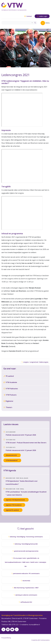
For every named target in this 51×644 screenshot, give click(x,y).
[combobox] (17, 23)
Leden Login (42, 16)
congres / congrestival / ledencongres (35, 362)
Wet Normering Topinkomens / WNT (26, 588)
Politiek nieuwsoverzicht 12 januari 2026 (21, 450)
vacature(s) (25, 581)
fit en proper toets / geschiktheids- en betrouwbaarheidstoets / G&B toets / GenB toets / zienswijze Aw (25, 562)
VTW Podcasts (10, 395)
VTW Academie (10, 382)
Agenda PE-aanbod (13, 510)
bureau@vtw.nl (34, 625)
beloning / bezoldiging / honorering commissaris (26, 537)
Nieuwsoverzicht (12, 455)
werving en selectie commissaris (25, 595)
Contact (28, 16)
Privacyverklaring (6, 638)
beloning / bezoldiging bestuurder (25, 544)
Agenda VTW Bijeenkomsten (16, 500)
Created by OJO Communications (40, 640)
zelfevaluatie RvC (26, 602)
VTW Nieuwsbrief (12, 460)
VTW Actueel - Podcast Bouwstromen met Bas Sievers (26, 443)
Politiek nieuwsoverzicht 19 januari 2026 (21, 435)
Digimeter (8, 401)
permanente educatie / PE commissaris (26, 573)
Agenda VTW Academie (14, 505)
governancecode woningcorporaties (25, 551)
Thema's (8, 407)
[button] (4, 48)
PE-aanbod (9, 376)
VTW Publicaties (11, 389)
